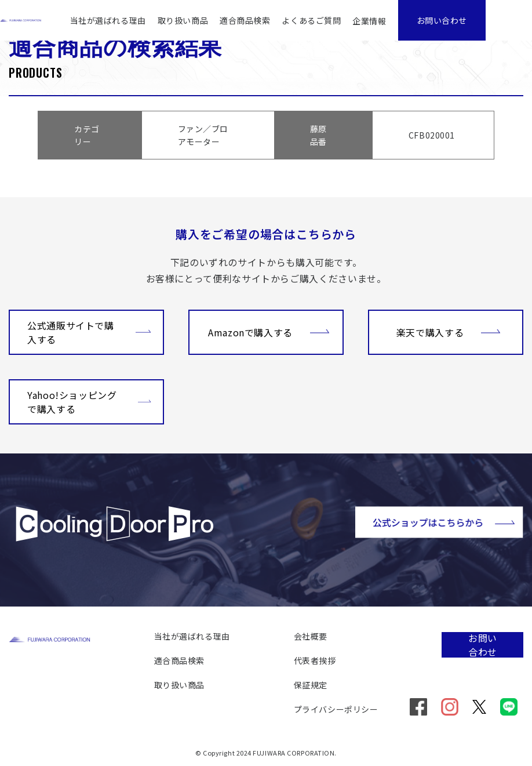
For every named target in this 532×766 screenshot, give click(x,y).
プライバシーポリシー (336, 709)
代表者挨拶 (315, 660)
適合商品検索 (245, 20)
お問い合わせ (442, 20)
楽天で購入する (449, 331)
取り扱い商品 (183, 20)
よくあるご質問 (311, 20)
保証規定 (311, 685)
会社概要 (311, 636)
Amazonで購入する (269, 331)
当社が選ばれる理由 (108, 20)
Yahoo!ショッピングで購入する (89, 402)
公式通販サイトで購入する (89, 332)
